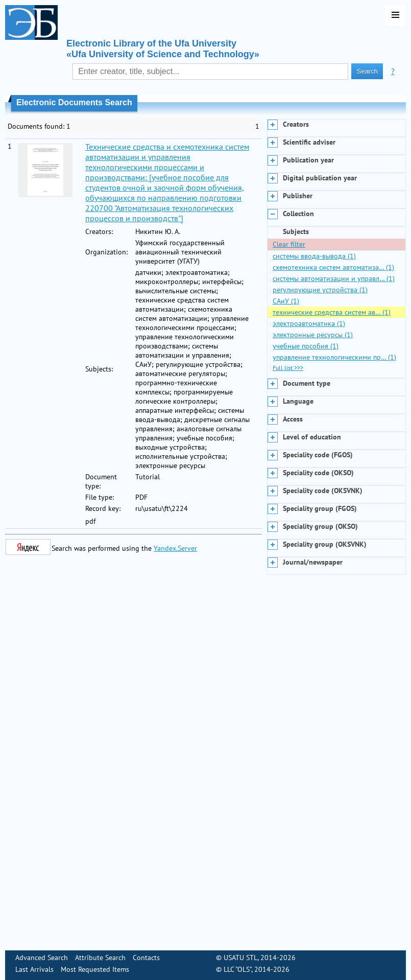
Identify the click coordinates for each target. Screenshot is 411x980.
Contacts (146, 958)
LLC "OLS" (237, 969)
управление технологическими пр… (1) (334, 357)
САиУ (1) (286, 301)
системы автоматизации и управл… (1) (334, 278)
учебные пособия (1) (306, 346)
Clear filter (289, 244)
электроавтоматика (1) (309, 323)
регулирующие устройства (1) (320, 290)
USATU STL (240, 958)
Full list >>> (288, 368)
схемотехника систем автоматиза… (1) (333, 267)
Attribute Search (100, 958)
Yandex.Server (175, 548)
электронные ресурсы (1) (313, 335)
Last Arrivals (34, 969)
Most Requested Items (95, 969)
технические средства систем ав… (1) (332, 312)
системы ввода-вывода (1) (314, 256)
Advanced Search (42, 958)
